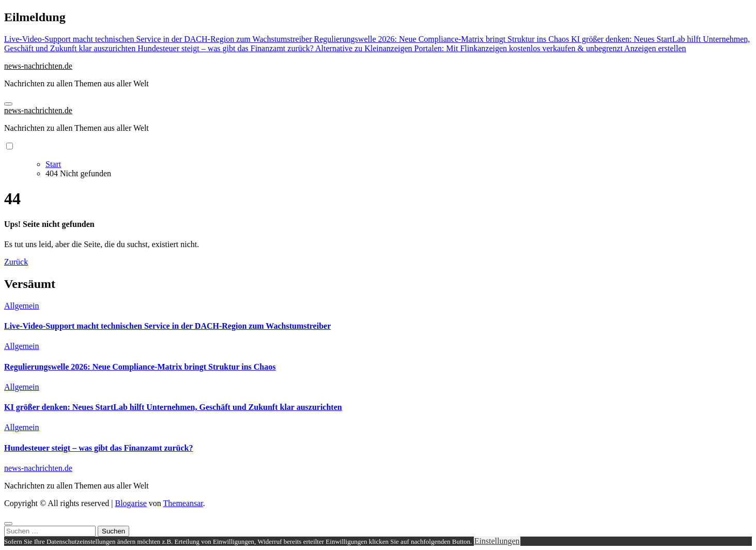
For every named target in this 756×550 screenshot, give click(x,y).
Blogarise (130, 503)
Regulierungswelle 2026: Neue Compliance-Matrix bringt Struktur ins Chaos (140, 367)
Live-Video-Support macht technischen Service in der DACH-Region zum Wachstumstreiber (167, 326)
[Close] (8, 524)
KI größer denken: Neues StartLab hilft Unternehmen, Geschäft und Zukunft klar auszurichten (173, 407)
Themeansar (183, 503)
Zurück (16, 262)
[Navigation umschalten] (8, 104)
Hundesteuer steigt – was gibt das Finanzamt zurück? (99, 448)
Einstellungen (497, 541)
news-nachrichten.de (38, 66)
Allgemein (22, 306)
